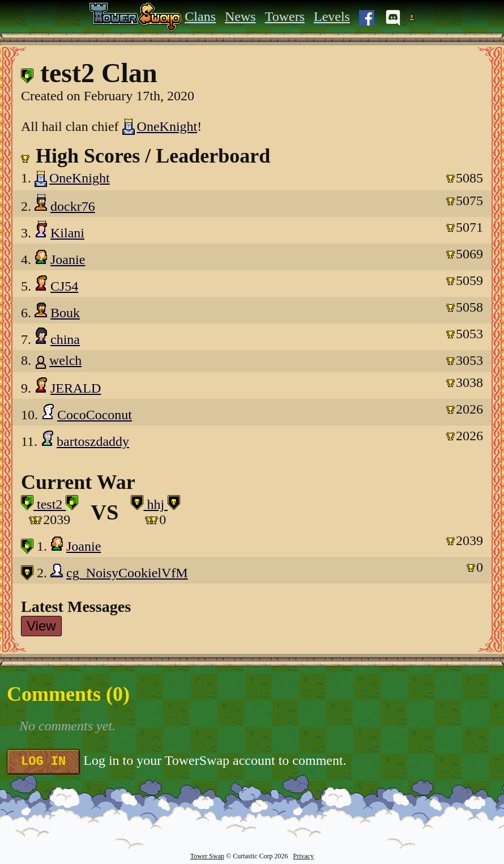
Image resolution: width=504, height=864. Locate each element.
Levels (332, 16)
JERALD (76, 388)
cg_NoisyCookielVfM (127, 573)
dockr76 (73, 206)
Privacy (303, 856)
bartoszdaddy (93, 441)
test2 (50, 504)
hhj (155, 504)
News (240, 16)
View (41, 626)
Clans (200, 16)
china (65, 339)
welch (65, 360)
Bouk (65, 313)
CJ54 (64, 286)
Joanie (68, 259)
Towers (285, 16)
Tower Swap (207, 856)
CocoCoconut (95, 415)
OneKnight (160, 126)
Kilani (67, 233)
